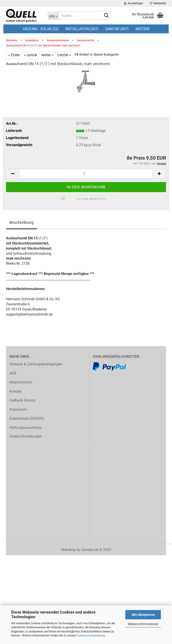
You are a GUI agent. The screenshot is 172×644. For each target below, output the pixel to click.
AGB (13, 373)
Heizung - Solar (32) (41, 29)
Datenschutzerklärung (91, 635)
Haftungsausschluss (26, 428)
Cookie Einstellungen (26, 436)
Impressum (18, 409)
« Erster (14, 55)
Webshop (68, 550)
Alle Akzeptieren (143, 615)
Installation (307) (82, 29)
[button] (13, 174)
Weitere (143, 29)
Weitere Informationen (143, 624)
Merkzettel (158, 3)
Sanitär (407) (117, 29)
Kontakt (15, 391)
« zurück (31, 55)
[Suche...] (53, 16)
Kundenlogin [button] (134, 3)
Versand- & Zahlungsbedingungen (36, 364)
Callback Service (22, 400)
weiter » (47, 55)
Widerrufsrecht (21, 382)
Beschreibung (21, 222)
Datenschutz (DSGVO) (27, 418)
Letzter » (64, 55)
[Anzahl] (86, 174)
